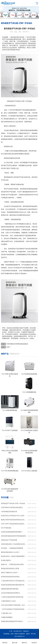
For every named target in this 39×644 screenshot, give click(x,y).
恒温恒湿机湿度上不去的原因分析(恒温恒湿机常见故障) (14, 544)
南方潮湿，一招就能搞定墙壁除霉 (12, 548)
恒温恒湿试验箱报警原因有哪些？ (12, 532)
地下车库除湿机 (6, 528)
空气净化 (30, 163)
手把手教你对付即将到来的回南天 (17, 344)
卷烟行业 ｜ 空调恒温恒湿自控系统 (12, 564)
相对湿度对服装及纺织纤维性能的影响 (13, 536)
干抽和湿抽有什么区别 (8, 601)
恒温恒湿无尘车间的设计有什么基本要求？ (14, 516)
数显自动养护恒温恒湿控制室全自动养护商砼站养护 (14, 520)
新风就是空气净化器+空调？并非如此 (13, 503)
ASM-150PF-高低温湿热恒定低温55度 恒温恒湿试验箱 (14, 524)
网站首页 (5, 641)
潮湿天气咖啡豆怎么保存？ (10, 573)
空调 (16, 110)
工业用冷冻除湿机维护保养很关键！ (13, 597)
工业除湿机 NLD (6, 613)
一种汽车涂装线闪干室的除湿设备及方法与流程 (14, 609)
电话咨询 (34, 641)
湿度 (29, 236)
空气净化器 (24, 110)
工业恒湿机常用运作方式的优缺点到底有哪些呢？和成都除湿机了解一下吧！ (14, 581)
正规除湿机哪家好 (7, 617)
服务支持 (24, 641)
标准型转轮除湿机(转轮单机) (10, 577)
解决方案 (15, 641)
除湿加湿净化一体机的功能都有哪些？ (13, 556)
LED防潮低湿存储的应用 (9, 512)
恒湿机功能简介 (6, 560)
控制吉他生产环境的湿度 (9, 540)
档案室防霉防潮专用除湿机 (10, 589)
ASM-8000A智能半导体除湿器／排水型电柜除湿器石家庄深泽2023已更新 (14, 605)
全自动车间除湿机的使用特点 (11, 593)
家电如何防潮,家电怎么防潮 (10, 568)
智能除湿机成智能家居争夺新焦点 (12, 621)
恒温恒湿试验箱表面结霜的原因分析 (13, 585)
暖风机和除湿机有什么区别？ (11, 552)
